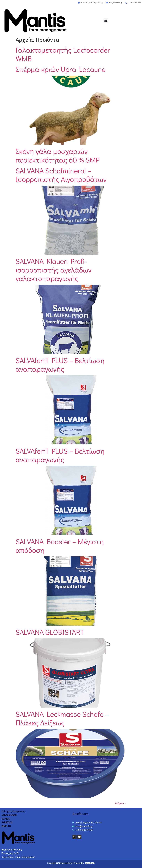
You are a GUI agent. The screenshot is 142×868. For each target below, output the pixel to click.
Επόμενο (121, 803)
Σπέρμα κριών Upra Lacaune (61, 69)
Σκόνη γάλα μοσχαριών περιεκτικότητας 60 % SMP (57, 155)
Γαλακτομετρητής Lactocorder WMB (63, 54)
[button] (106, 21)
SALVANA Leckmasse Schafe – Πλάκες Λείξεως (62, 718)
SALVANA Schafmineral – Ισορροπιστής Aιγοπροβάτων (61, 175)
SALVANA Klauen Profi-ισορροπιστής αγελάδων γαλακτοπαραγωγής (54, 270)
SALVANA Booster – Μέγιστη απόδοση (60, 546)
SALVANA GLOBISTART (50, 632)
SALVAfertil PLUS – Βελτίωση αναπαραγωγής (60, 365)
